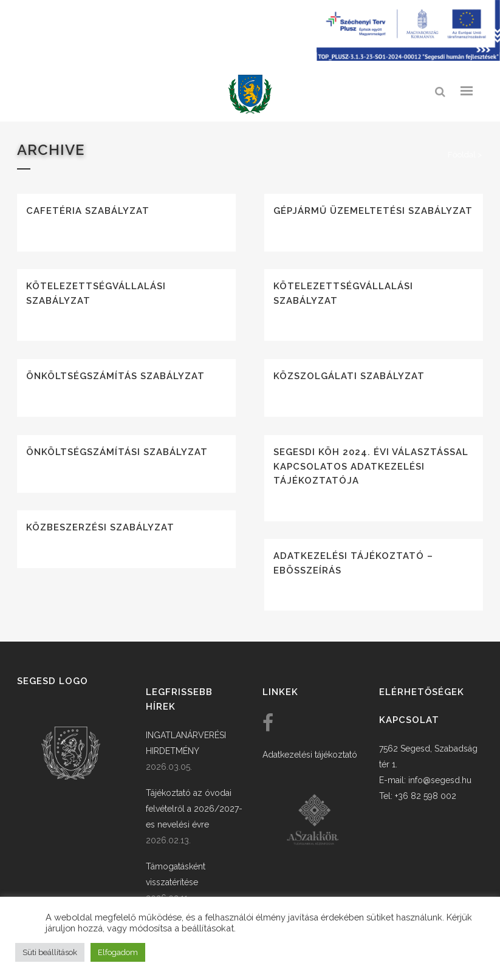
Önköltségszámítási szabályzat (117, 452)
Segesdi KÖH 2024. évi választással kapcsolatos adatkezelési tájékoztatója (371, 466)
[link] (250, 94)
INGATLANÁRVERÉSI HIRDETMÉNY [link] (186, 743)
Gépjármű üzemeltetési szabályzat (373, 211)
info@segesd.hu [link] (440, 780)
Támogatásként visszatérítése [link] (176, 874)
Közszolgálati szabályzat (349, 376)
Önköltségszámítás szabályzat (115, 376)
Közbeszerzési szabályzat (100, 527)
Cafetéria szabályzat (88, 211)
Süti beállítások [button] (50, 952)
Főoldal (462, 155)
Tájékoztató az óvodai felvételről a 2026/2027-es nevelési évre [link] (194, 809)
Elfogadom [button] (118, 952)
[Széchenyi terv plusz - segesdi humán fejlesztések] (408, 58)
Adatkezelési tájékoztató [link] (310, 755)
